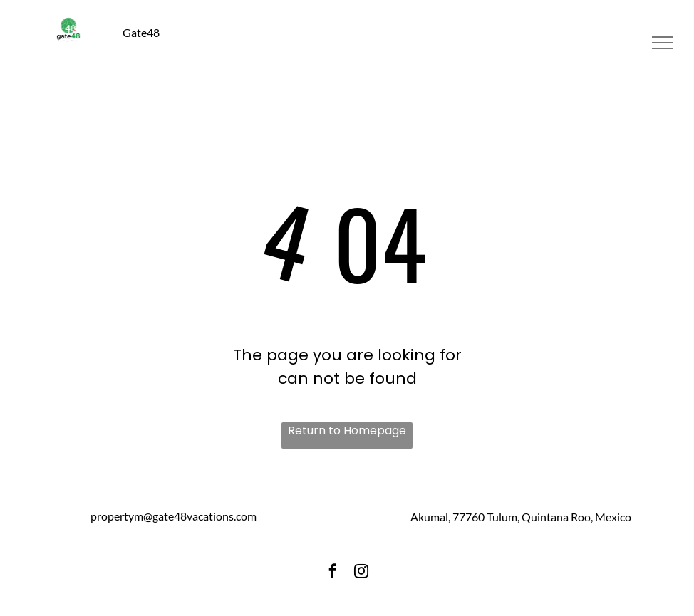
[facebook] (333, 574)
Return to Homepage (347, 430)
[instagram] (361, 574)
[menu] (663, 43)
